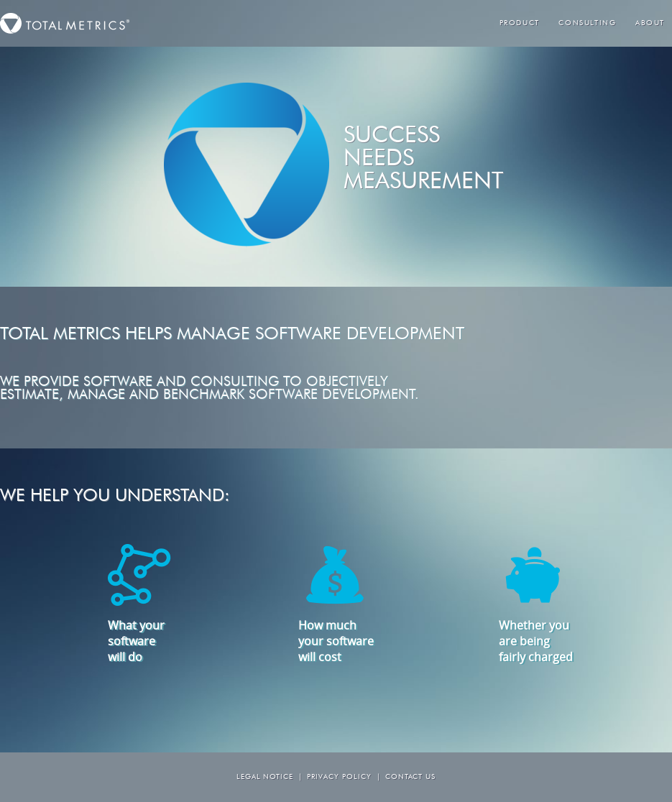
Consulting (587, 23)
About (650, 23)
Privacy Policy (339, 777)
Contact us (411, 777)
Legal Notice (265, 777)
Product (520, 23)
